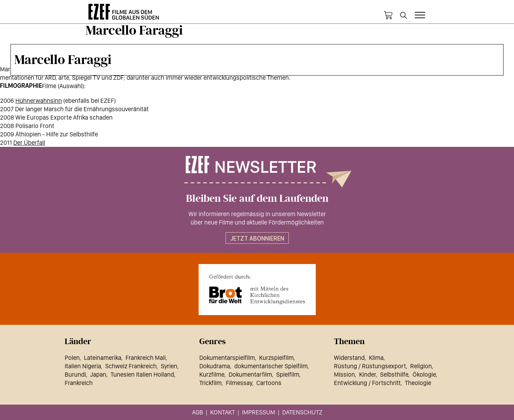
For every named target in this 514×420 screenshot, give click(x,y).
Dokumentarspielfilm (227, 358)
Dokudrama (215, 366)
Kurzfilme (212, 374)
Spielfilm (288, 374)
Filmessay (239, 383)
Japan (98, 374)
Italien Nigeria (83, 366)
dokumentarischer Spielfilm (271, 366)
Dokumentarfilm (250, 374)
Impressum (259, 412)
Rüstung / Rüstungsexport (370, 366)
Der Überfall (29, 143)
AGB (198, 412)
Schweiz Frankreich (131, 366)
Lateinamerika (103, 358)
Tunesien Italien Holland (142, 374)
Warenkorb (388, 15)
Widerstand (349, 358)
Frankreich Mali (146, 358)
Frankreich (79, 383)
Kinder (367, 374)
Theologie (418, 383)
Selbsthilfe (394, 374)
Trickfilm (210, 383)
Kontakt (223, 412)
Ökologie (424, 374)
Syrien (169, 366)
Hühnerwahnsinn (39, 101)
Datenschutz (302, 412)
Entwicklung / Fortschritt (367, 383)
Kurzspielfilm (276, 358)
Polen (72, 358)
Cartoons (269, 383)
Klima (376, 358)
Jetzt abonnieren (257, 238)
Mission (344, 374)
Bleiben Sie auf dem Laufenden (257, 199)
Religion (421, 366)
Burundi (75, 374)
